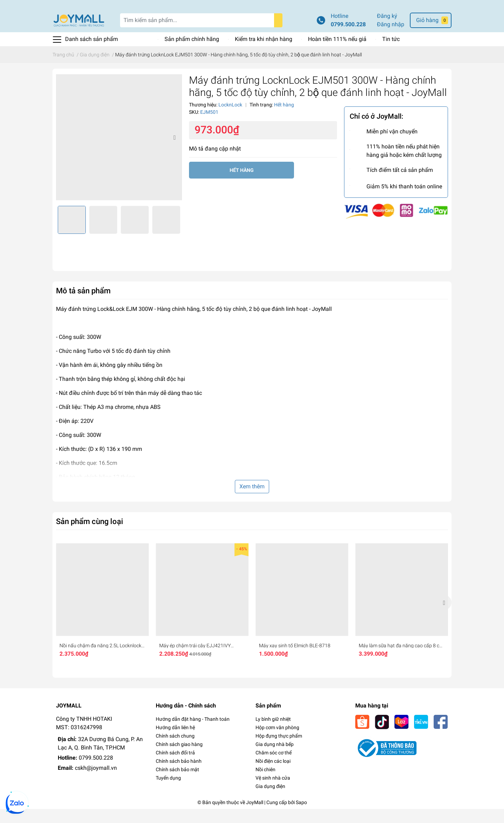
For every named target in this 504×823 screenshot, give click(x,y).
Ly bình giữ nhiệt (273, 733)
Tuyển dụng (168, 792)
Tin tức (391, 53)
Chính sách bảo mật (177, 783)
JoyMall (255, 816)
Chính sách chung (175, 750)
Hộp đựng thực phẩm (279, 750)
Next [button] (174, 151)
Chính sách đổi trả (175, 767)
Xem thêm (252, 500)
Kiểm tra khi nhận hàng (264, 53)
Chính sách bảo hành (179, 775)
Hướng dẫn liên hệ (175, 741)
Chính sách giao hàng (179, 758)
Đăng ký (387, 30)
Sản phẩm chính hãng (192, 53)
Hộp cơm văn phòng (277, 741)
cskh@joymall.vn (96, 782)
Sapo (301, 816)
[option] (119, 151)
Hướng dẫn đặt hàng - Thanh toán (193, 733)
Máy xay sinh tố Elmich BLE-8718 (295, 660)
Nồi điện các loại (273, 775)
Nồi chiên (265, 783)
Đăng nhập (391, 38)
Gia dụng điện (270, 800)
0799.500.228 (348, 38)
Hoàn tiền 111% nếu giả (337, 53)
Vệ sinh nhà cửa (273, 792)
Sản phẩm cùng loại (90, 535)
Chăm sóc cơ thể (274, 767)
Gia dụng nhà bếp (275, 758)
